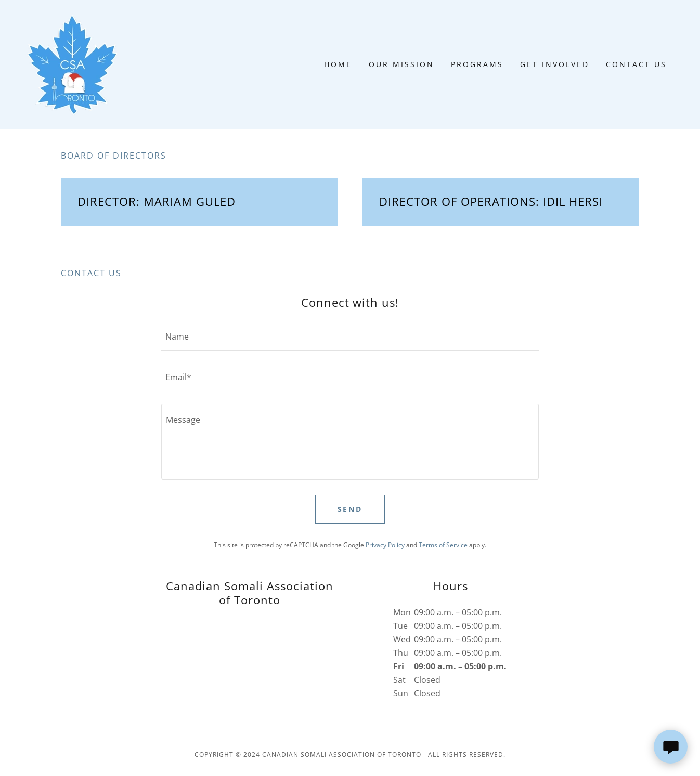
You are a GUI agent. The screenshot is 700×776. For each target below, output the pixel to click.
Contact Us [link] (636, 64)
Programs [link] (477, 64)
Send (350, 509)
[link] (75, 63)
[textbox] (350, 337)
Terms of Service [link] (443, 545)
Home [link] (338, 64)
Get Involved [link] (555, 64)
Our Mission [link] (401, 64)
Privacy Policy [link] (385, 545)
